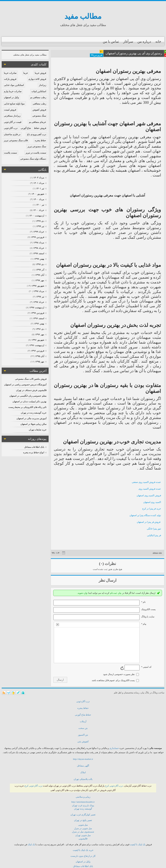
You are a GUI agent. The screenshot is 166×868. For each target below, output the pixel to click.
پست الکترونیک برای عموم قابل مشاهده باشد (113, 680)
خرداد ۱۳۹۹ (39, 232)
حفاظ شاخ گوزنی (83, 715)
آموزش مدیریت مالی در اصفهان (31, 418)
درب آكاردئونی (83, 701)
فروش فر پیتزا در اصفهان (149, 522)
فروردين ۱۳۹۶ (37, 351)
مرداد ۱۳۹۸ (39, 242)
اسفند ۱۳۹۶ (38, 318)
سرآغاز (128, 41)
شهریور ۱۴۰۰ (38, 194)
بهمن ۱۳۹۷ (39, 259)
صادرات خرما (10, 73)
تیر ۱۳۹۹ (40, 226)
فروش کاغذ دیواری (37, 79)
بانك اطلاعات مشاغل (83, 866)
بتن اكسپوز (83, 735)
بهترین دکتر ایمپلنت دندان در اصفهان (30, 401)
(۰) (101, 564)
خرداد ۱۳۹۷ (39, 302)
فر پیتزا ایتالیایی (154, 535)
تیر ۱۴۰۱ (40, 188)
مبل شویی (83, 825)
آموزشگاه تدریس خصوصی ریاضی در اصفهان (25, 385)
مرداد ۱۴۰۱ (39, 183)
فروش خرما (40, 73)
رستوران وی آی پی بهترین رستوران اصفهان (134, 53)
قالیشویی (83, 839)
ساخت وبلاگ (158, 693)
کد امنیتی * (146, 667)
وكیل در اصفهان (83, 862)
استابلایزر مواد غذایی (14, 85)
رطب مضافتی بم (38, 97)
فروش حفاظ (40, 128)
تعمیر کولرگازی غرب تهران (83, 815)
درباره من (144, 41)
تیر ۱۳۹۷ (40, 297)
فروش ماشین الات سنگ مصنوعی (31, 379)
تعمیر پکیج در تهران (83, 820)
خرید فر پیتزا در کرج (152, 509)
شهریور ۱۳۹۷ (38, 286)
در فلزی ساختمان (12, 134)
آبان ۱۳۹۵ (40, 356)
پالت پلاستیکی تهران (83, 779)
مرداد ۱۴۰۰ (39, 199)
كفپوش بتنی (83, 741)
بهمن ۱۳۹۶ (39, 324)
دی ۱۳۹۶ (40, 329)
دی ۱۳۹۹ (40, 221)
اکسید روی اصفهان (152, 502)
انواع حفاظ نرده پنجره (34, 452)
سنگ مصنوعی (39, 116)
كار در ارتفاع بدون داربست (83, 856)
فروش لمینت (10, 110)
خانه (158, 41)
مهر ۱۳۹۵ (40, 362)
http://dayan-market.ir (83, 759)
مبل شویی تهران (83, 835)
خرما (26, 73)
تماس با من (111, 41)
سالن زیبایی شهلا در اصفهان (33, 424)
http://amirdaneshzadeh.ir (83, 802)
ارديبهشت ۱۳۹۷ (37, 307)
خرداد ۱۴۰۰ (39, 210)
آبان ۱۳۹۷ (40, 275)
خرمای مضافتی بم (38, 122)
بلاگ (147, 693)
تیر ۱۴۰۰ (40, 205)
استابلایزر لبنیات (39, 91)
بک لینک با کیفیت (137, 844)
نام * (143, 602)
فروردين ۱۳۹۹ (37, 237)
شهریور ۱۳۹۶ (38, 340)
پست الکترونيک (148, 609)
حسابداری (114, 748)
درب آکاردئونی (11, 128)
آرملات (83, 721)
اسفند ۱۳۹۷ (38, 253)
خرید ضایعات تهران (38, 430)
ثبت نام (114, 593)
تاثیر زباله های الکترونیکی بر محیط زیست (28, 407)
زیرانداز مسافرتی (12, 116)
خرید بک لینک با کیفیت (83, 850)
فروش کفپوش (39, 110)
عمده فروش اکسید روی (150, 489)
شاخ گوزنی (26, 128)
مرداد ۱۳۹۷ (39, 291)
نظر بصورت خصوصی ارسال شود (119, 674)
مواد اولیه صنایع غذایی (14, 104)
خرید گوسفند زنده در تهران (34, 413)
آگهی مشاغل (83, 766)
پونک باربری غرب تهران (83, 805)
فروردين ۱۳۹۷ (37, 313)
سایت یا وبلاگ (148, 617)
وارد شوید (82, 593)
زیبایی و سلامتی (83, 797)
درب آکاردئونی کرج (114, 786)
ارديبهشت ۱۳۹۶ (37, 345)
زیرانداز (43, 85)
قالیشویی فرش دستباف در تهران (31, 390)
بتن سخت (83, 728)
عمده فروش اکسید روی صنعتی (146, 482)
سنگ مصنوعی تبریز (37, 146)
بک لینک (31, 844)
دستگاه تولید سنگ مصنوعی (33, 159)
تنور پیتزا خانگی (154, 529)
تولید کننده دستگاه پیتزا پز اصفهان (145, 515)
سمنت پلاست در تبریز (36, 153)
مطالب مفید (83, 16)
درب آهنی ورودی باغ (37, 134)
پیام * (144, 624)
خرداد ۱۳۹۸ (39, 248)
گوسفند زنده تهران (83, 809)
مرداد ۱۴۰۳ (39, 178)
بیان (120, 593)
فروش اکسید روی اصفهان (149, 495)
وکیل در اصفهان (11, 97)
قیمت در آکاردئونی (13, 122)
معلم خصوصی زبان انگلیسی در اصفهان (28, 396)
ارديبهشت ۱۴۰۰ (37, 216)
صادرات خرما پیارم (13, 91)
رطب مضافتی (39, 104)
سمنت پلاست (10, 153)
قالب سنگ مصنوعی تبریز (16, 140)
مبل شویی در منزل (83, 828)
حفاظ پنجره (40, 140)
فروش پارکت (10, 79)
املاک (83, 772)
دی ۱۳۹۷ (40, 264)
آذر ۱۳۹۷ (40, 270)
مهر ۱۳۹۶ (40, 334)
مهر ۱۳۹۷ (40, 280)
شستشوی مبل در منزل (83, 832)
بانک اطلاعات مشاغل (34, 447)
